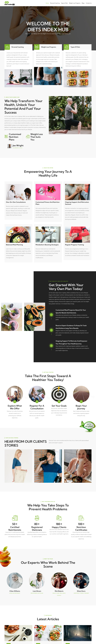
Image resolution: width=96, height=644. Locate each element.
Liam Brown (37, 591)
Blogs (83, 3)
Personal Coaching (55, 3)
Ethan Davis (81, 591)
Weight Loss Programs (75, 3)
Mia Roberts (59, 591)
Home (47, 3)
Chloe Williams (15, 591)
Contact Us (89, 3)
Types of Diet (64, 3)
